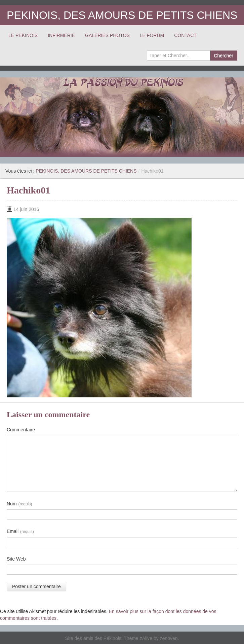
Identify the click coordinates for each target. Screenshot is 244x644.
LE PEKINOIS (23, 35)
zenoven (169, 638)
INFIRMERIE (61, 35)
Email (20, 532)
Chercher (223, 56)
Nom (19, 504)
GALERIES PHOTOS (107, 35)
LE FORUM (152, 35)
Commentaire (21, 430)
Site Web (16, 559)
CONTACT (185, 35)
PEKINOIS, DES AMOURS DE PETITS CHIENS (122, 15)
